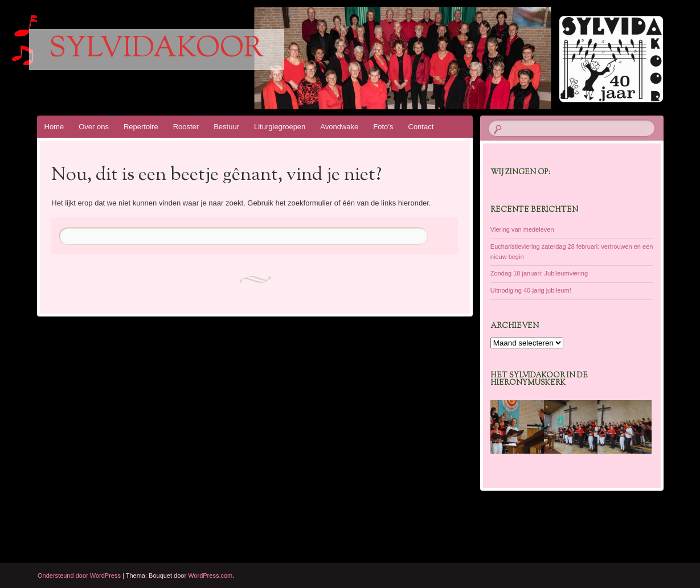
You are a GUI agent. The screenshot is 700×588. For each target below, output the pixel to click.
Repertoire (141, 127)
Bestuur (226, 127)
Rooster (186, 127)
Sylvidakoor (157, 50)
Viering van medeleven (522, 229)
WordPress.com (210, 575)
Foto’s (383, 127)
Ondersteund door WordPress (79, 575)
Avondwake (339, 127)
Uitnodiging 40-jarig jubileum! (531, 290)
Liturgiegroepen (280, 127)
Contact (421, 127)
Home (54, 127)
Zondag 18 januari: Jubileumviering (539, 273)
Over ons (94, 127)
